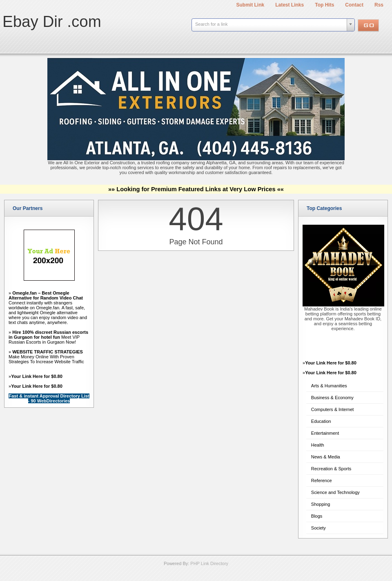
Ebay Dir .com (52, 21)
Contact (354, 5)
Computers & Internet (333, 409)
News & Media (326, 457)
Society (318, 528)
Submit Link (251, 5)
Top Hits (324, 5)
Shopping (321, 504)
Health (318, 445)
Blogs (317, 516)
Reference (322, 480)
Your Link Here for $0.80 (37, 376)
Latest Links (290, 5)
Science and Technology (335, 492)
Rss (379, 5)
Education (321, 421)
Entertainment (325, 433)
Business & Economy (332, 398)
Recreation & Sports (331, 469)
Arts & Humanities (329, 386)
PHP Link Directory (209, 563)
